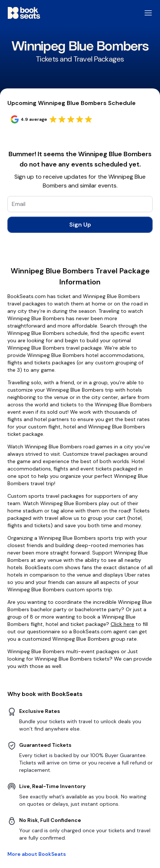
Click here (122, 624)
